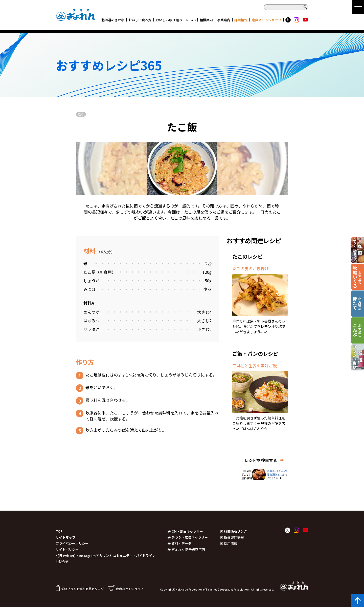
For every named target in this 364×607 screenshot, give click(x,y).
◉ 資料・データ (179, 543)
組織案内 (206, 20)
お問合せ (62, 562)
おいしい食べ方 (140, 20)
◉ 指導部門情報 (232, 537)
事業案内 (224, 20)
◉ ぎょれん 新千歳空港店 (186, 549)
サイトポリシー (67, 549)
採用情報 (241, 20)
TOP (59, 531)
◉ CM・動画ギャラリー (185, 531)
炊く (81, 114)
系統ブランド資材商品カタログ (80, 589)
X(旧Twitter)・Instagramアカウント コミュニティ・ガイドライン (106, 556)
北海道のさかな (113, 20)
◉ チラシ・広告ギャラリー (188, 537)
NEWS (191, 20)
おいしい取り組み (169, 20)
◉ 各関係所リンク (233, 531)
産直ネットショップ (267, 20)
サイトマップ (65, 537)
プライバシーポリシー (72, 543)
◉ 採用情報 (229, 543)
